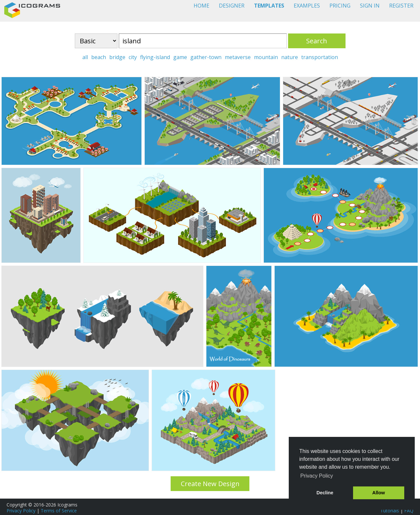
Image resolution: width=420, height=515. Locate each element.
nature (290, 57)
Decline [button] (325, 493)
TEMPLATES (269, 6)
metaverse (238, 57)
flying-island (155, 57)
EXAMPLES (307, 6)
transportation (320, 57)
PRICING (340, 6)
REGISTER (401, 6)
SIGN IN (370, 6)
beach (99, 57)
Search (317, 41)
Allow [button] (379, 493)
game (180, 57)
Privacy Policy (21, 511)
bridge (117, 57)
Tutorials (390, 511)
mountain (266, 57)
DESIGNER (232, 6)
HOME (201, 6)
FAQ (409, 511)
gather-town (206, 57)
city (133, 57)
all (85, 57)
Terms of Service (59, 511)
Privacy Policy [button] (317, 476)
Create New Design (210, 484)
